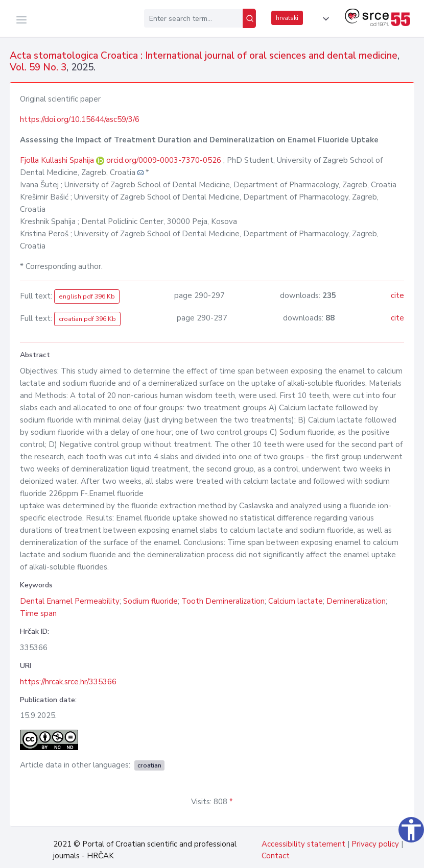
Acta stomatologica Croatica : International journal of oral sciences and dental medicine (204, 56)
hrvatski (287, 18)
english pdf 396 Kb (87, 296)
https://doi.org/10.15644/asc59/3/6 (80, 119)
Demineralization (356, 601)
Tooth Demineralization (223, 601)
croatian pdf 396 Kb (87, 319)
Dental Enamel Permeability (70, 601)
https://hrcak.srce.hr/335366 (68, 682)
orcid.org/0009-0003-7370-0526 (164, 160)
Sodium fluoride (150, 601)
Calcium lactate (296, 601)
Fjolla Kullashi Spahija (58, 160)
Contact (276, 856)
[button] (324, 19)
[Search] (249, 18)
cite (397, 295)
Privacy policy (375, 844)
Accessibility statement (303, 844)
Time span (38, 613)
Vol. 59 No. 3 (38, 67)
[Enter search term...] (193, 18)
